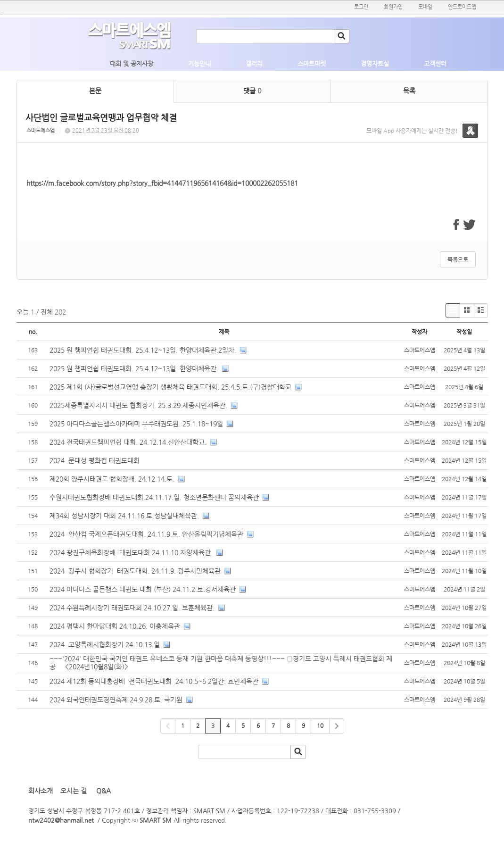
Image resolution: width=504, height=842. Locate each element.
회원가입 (393, 7)
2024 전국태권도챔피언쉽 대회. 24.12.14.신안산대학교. (128, 442)
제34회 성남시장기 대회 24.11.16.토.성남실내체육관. (124, 516)
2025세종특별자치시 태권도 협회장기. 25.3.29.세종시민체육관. (138, 405)
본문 (95, 91)
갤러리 (254, 63)
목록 (409, 91)
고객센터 (435, 63)
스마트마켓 (312, 63)
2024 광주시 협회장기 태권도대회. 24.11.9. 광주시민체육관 (135, 571)
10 (320, 725)
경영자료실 (375, 63)
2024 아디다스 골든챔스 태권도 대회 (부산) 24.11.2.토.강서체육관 (143, 589)
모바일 (425, 7)
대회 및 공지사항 (132, 63)
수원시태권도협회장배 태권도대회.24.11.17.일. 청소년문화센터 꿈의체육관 (154, 497)
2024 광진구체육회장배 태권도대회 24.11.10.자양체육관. (131, 552)
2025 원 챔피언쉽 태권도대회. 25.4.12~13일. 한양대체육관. (134, 368)
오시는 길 (74, 791)
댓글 (252, 91)
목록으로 (458, 259)
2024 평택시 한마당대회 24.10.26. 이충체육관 (115, 626)
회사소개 (41, 791)
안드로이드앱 (462, 7)
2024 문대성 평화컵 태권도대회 (95, 460)
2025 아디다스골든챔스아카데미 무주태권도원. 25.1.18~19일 (136, 424)
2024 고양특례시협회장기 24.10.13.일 (105, 644)
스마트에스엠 (41, 130)
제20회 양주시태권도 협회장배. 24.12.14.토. (112, 479)
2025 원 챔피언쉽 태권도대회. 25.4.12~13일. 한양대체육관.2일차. (143, 350)
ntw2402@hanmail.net (61, 820)
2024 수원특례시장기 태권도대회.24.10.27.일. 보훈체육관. (132, 608)
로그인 (361, 7)
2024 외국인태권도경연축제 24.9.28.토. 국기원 (116, 700)
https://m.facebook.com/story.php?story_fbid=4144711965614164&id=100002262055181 (162, 183)
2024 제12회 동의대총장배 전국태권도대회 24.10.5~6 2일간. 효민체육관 (154, 681)
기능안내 (199, 63)
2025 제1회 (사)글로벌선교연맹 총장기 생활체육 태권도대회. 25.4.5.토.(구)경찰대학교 (170, 387)
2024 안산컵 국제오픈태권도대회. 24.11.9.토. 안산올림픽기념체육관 (146, 534)
